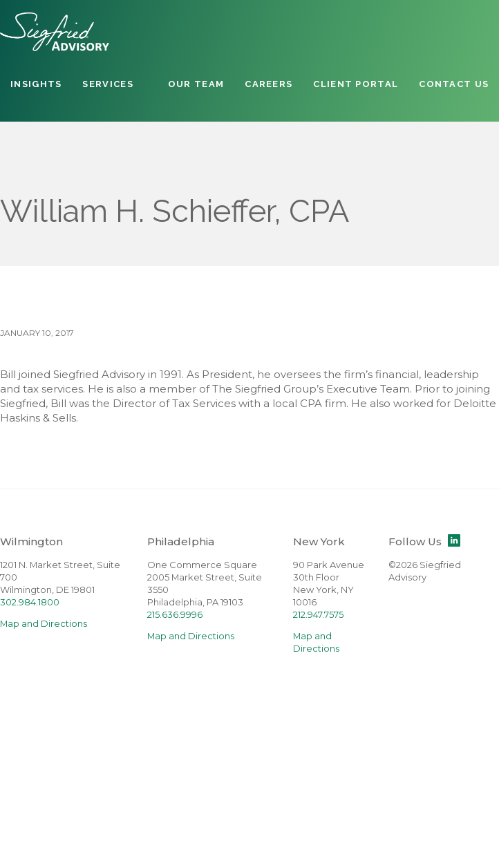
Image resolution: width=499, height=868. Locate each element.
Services (107, 84)
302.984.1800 (30, 602)
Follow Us (424, 541)
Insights (36, 84)
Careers (269, 84)
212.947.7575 (318, 615)
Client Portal (356, 84)
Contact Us (454, 84)
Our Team (196, 84)
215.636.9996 (175, 615)
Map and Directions (44, 624)
